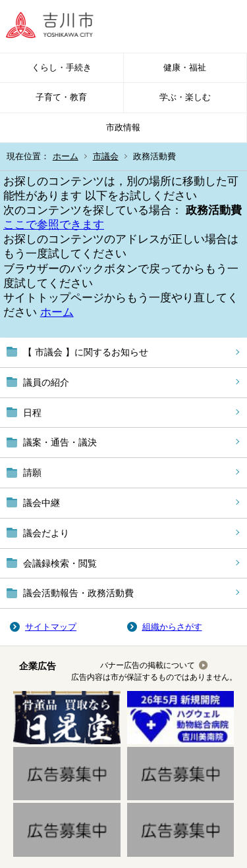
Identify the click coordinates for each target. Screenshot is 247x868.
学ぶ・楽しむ (185, 97)
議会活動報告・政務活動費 (78, 593)
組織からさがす (172, 627)
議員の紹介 (46, 382)
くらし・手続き (62, 67)
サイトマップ (51, 627)
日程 (32, 413)
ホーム (66, 156)
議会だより (46, 533)
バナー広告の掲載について (148, 665)
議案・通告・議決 (60, 442)
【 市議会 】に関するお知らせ (86, 352)
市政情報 (123, 127)
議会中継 (41, 503)
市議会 (106, 156)
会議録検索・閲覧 (60, 563)
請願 (32, 472)
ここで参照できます (54, 225)
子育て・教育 (61, 97)
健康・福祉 (185, 67)
